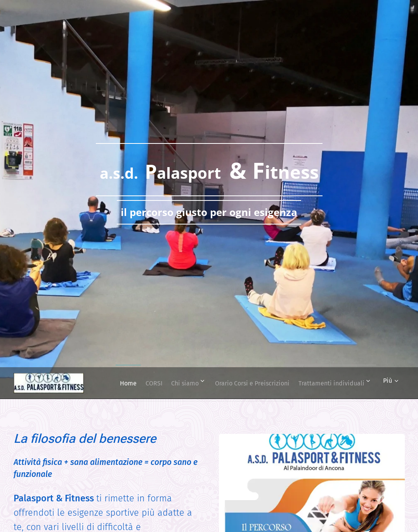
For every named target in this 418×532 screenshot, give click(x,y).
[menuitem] (194, 383)
